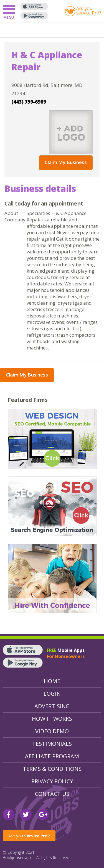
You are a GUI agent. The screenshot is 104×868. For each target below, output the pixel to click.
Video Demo (52, 731)
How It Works (52, 719)
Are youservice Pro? (89, 11)
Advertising (52, 706)
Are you (29, 836)
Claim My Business (66, 162)
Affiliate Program (52, 756)
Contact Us (52, 794)
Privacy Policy (52, 781)
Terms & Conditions (52, 769)
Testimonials (52, 744)
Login (52, 694)
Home (52, 681)
